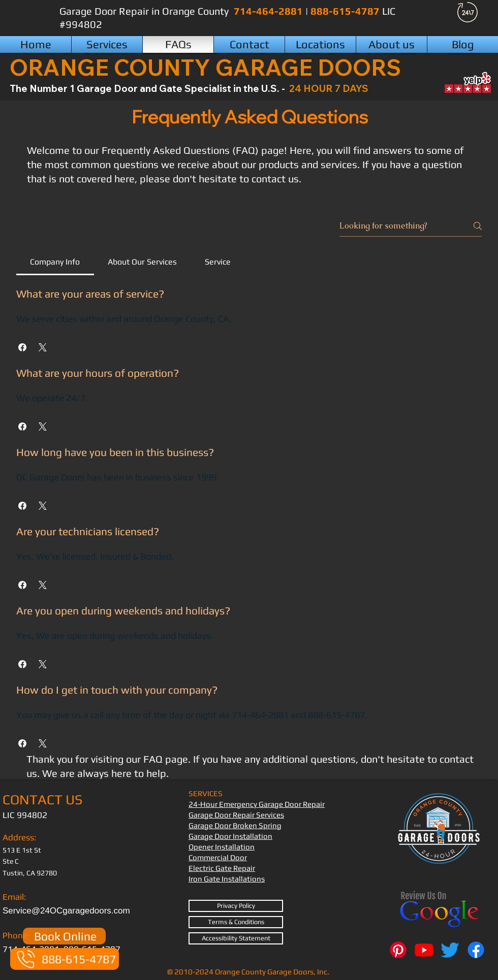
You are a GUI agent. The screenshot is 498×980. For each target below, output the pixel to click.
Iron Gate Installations (227, 879)
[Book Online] (64, 936)
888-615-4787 (346, 11)
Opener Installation (222, 847)
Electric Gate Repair (222, 868)
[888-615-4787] (65, 959)
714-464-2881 (270, 11)
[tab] (55, 262)
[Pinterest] (398, 950)
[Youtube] (424, 950)
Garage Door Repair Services (236, 815)
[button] (320, 44)
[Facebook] (476, 950)
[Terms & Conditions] (236, 922)
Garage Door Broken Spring (235, 825)
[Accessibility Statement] (236, 938)
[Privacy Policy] (236, 906)
